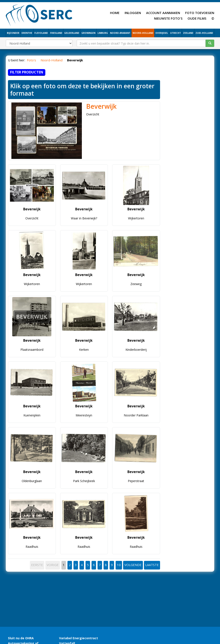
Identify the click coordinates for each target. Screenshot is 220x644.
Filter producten (27, 72)
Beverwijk (101, 106)
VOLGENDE (133, 565)
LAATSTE (152, 565)
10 (119, 565)
